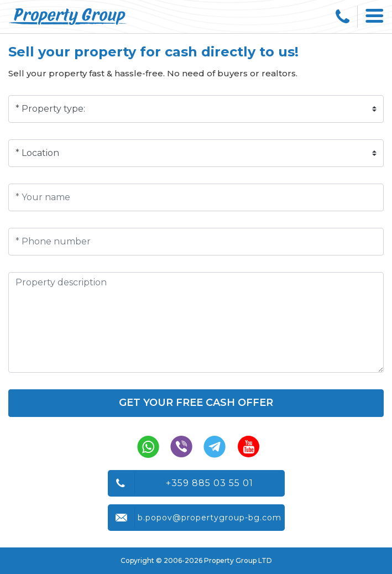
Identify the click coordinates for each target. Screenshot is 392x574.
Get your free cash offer (196, 403)
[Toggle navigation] (375, 17)
